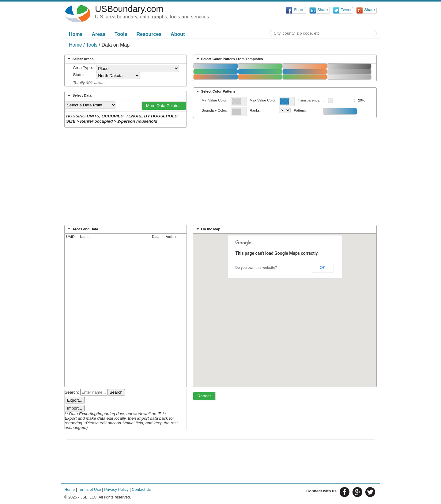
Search (116, 392)
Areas (98, 34)
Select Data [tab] (79, 96)
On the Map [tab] (208, 229)
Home (76, 34)
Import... (75, 408)
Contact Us (141, 489)
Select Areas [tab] (80, 59)
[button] (164, 106)
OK (322, 267)
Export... (75, 400)
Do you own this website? (256, 268)
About (178, 34)
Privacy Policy (116, 489)
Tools (121, 34)
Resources (149, 34)
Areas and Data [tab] (82, 229)
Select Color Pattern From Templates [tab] (229, 59)
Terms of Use (89, 489)
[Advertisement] (221, 178)
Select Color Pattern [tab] (215, 92)
